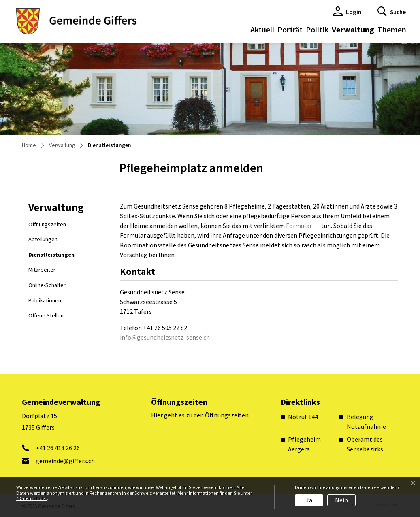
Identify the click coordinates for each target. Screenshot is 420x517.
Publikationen (45, 300)
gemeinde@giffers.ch (65, 461)
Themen (392, 29)
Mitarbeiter (42, 270)
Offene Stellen (46, 315)
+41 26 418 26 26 (58, 448)
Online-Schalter (47, 285)
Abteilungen (43, 239)
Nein (341, 500)
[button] (392, 11)
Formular (299, 226)
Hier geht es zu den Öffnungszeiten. (200, 415)
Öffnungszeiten (47, 224)
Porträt (290, 29)
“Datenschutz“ (32, 498)
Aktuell (262, 29)
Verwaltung (353, 29)
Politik (317, 29)
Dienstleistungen (51, 257)
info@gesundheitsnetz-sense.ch (165, 337)
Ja (309, 500)
